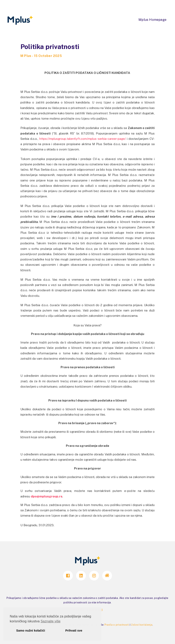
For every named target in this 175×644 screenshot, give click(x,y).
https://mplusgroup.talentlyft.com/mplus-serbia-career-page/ (83, 139)
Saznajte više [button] (51, 621)
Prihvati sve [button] (74, 631)
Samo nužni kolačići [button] (31, 631)
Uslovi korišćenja (142, 625)
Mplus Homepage (152, 20)
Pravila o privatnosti (117, 625)
